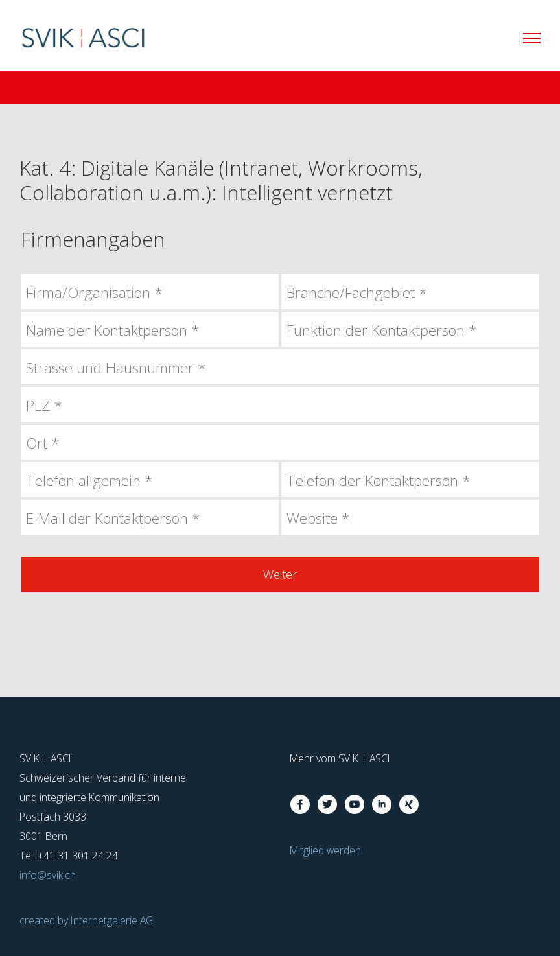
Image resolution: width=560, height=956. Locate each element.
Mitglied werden (325, 850)
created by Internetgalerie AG (86, 920)
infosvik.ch (48, 875)
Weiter (280, 574)
